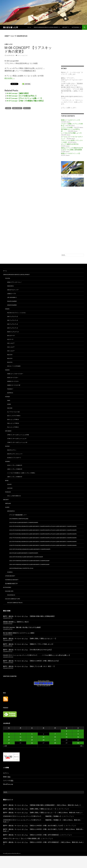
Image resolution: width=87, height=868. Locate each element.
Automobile (76, 27)
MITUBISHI (8, 431)
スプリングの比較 (67, 127)
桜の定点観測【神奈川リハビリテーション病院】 (19, 633)
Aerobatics (11, 511)
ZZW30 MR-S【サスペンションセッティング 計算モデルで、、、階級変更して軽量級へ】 (32, 816)
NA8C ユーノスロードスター (15, 374)
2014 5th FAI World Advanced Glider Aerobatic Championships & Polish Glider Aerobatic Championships (43, 534)
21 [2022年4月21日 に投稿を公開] (55, 740)
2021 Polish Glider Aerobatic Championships (24, 553)
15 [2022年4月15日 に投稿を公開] (67, 737)
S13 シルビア (11, 343)
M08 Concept (17, 108)
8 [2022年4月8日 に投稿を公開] (67, 734)
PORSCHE (8, 492)
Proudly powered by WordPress (12, 853)
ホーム (29, 27)
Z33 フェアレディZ (13, 324)
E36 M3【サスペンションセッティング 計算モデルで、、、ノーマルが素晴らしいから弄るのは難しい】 (37, 655)
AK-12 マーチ (11, 336)
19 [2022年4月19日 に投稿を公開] (32, 740)
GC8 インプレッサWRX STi (15, 465)
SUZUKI (7, 446)
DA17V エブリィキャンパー (15, 454)
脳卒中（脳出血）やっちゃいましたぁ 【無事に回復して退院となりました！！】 (30, 638)
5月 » (82, 746)
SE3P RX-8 (10, 393)
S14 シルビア (11, 347)
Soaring (10, 572)
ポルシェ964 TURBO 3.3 (14, 496)
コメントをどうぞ (22, 55)
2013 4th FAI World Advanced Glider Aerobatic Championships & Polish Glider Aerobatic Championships (43, 526)
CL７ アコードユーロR (13, 412)
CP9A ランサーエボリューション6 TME (18, 435)
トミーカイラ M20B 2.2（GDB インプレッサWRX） (21, 473)
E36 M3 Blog (11, 595)
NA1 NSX (10, 408)
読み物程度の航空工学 (11, 583)
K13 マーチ (10, 339)
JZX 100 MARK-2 (12, 297)
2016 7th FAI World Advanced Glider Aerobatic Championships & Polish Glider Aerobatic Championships (43, 538)
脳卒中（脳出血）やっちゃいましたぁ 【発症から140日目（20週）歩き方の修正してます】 (33, 825)
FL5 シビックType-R (13, 427)
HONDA (7, 397)
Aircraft (65, 27)
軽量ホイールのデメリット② (70, 153)
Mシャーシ (27, 108)
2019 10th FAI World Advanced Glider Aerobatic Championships (30, 549)
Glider (7, 507)
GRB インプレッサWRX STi (15, 477)
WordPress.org (8, 784)
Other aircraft (10, 576)
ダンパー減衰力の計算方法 (70, 144)
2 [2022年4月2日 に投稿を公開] (78, 731)
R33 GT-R (10, 358)
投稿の (7, 777)
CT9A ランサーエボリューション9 (17, 439)
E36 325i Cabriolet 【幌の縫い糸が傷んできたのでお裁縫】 (22, 627)
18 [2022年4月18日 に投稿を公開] (20, 740)
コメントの (8, 780)
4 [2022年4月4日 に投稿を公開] (20, 734)
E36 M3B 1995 (9, 591)
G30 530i (10, 488)
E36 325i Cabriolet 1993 (13, 599)
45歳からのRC (9, 44)
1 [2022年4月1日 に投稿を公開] (67, 731)
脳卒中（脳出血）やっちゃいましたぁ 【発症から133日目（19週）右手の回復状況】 (31, 835)
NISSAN (7, 309)
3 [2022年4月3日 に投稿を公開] (9, 734)
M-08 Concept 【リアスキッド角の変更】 (28, 50)
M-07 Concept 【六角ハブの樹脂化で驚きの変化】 (25, 101)
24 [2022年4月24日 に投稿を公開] (9, 743)
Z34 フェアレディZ (13, 328)
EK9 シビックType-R (13, 419)
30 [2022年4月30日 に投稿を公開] (78, 743)
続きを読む (10, 78)
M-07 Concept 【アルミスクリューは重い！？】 (25, 98)
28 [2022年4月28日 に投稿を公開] (55, 743)
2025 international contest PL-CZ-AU (21, 568)
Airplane (8, 503)
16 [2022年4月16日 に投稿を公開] (78, 737)
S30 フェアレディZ (12, 316)
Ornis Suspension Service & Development (46, 27)
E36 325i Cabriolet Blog (15, 603)
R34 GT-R (10, 362)
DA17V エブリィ (12, 450)
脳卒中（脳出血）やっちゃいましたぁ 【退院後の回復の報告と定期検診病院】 (29, 616)
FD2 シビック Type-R (13, 423)
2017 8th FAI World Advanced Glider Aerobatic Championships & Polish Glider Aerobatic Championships (43, 542)
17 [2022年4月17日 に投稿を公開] (9, 740)
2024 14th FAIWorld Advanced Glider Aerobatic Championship (29, 564)
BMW (7, 480)
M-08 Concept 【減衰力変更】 (18, 93)
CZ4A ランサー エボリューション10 (17, 442)
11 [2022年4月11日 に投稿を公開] (20, 737)
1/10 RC (8, 108)
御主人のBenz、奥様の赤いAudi (68, 805)
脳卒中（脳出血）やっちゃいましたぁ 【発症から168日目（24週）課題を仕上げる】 (31, 661)
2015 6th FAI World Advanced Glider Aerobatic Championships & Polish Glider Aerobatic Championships (43, 530)
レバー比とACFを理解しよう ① (71, 133)
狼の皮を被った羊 (11, 27)
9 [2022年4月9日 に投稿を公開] (78, 734)
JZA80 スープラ (12, 294)
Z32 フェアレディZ (13, 320)
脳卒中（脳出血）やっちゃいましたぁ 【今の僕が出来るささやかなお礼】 (28, 650)
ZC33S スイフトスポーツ (14, 458)
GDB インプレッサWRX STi (15, 469)
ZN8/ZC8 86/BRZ (12, 305)
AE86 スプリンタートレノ (14, 282)
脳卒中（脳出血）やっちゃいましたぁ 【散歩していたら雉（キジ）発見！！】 (29, 666)
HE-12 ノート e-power (14, 366)
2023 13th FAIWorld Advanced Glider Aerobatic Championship (29, 561)
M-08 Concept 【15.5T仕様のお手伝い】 (22, 96)
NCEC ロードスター (13, 378)
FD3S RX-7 (10, 389)
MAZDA (7, 370)
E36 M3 (9, 484)
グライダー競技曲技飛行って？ (18, 515)
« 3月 (5, 746)
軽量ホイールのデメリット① (70, 120)
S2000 (9, 404)
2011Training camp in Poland (19, 519)
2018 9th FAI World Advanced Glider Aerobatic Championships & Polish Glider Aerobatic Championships (43, 545)
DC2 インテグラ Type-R (14, 416)
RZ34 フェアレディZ (13, 332)
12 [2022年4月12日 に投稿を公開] (32, 737)
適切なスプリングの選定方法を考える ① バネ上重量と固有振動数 (72, 149)
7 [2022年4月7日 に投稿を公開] (55, 734)
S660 (9, 400)
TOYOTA (8, 278)
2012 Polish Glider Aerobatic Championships (24, 522)
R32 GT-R (10, 355)
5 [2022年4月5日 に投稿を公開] (32, 734)
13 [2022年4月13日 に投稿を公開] (43, 737)
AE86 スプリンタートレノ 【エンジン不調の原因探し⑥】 (22, 838)
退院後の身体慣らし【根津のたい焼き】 (16, 622)
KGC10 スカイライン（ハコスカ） (17, 313)
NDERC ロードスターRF (14, 385)
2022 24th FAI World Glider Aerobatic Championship (26, 557)
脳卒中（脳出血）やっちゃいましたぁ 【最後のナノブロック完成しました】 (28, 644)
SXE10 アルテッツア (13, 290)
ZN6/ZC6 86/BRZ (12, 301)
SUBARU (8, 461)
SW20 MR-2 (10, 286)
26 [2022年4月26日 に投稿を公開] (32, 743)
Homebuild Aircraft (12, 580)
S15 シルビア (11, 351)
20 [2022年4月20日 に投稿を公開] (43, 740)
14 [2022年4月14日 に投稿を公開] (55, 737)
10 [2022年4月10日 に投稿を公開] (9, 737)
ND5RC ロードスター (13, 381)
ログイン (6, 773)
